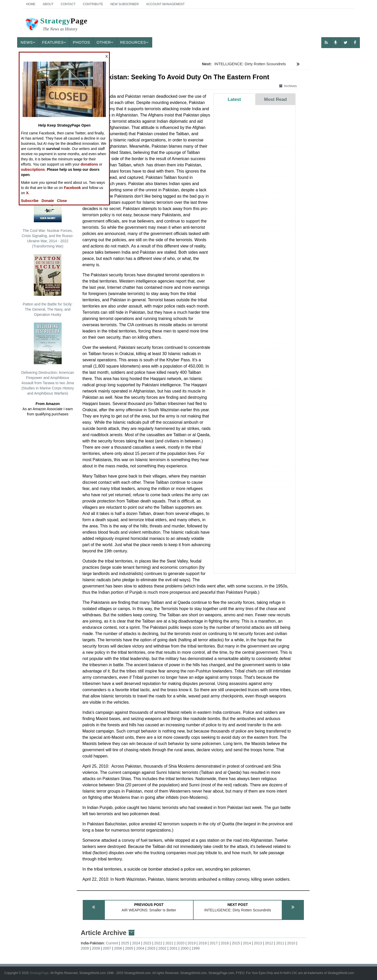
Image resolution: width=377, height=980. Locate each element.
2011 (280, 943)
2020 (180, 943)
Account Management (165, 4)
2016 (225, 943)
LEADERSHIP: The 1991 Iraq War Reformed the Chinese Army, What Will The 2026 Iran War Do (252, 543)
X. (28, 193)
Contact (68, 4)
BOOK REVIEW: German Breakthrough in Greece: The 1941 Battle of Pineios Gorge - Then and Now (254, 492)
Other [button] (105, 42)
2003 (151, 948)
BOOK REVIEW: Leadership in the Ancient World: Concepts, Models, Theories (248, 333)
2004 (140, 948)
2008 (96, 948)
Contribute (93, 4)
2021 (169, 943)
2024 (136, 943)
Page (56, 25)
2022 (158, 943)
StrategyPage (39, 973)
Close (62, 201)
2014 (247, 943)
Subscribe (30, 201)
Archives (288, 86)
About (48, 4)
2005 (129, 948)
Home (31, 4)
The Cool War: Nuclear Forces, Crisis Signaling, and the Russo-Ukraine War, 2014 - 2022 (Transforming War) (48, 214)
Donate (48, 201)
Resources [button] (135, 42)
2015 (236, 943)
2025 (125, 943)
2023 (147, 943)
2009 (85, 948)
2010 (291, 943)
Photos (81, 42)
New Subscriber (124, 4)
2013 (258, 943)
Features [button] (54, 42)
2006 (118, 948)
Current (112, 943)
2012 (269, 943)
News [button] (28, 42)
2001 (173, 948)
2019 (192, 943)
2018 (203, 943)
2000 (185, 948)
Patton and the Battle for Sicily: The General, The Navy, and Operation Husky (47, 285)
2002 (162, 948)
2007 (107, 948)
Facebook (72, 188)
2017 (214, 943)
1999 (196, 948)
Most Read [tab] (275, 99)
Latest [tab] (234, 99)
